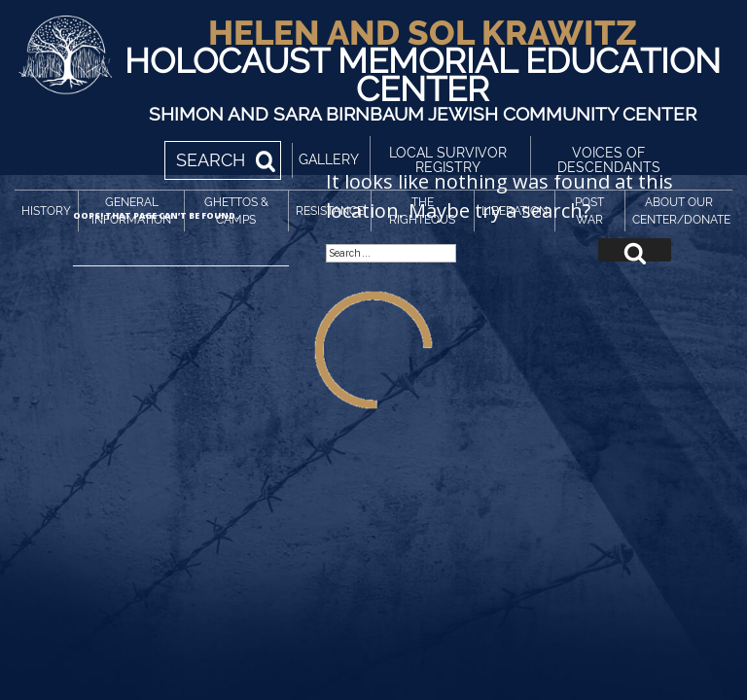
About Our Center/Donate (681, 211)
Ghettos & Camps (236, 211)
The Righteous (422, 211)
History (46, 211)
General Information (131, 211)
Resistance (330, 211)
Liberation (515, 211)
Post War (589, 211)
